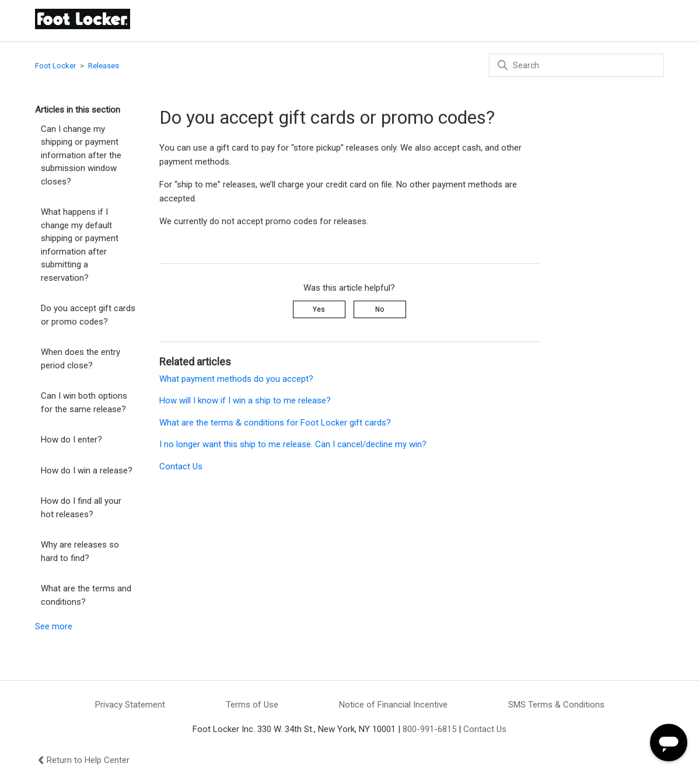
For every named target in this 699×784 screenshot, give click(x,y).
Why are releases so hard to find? (80, 551)
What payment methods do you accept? (236, 379)
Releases (104, 66)
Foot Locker (55, 66)
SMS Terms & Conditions (556, 705)
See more (54, 626)
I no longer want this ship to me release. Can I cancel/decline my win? (293, 444)
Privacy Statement (130, 705)
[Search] (576, 65)
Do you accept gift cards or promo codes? (88, 315)
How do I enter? (71, 440)
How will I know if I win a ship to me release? (245, 400)
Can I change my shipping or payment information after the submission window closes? (81, 155)
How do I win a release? (87, 471)
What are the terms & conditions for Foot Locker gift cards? (275, 423)
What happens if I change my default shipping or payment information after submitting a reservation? (80, 245)
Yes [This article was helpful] (319, 309)
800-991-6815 (429, 729)
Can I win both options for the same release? (84, 403)
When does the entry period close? (81, 359)
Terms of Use (252, 705)
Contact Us (181, 466)
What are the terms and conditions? (86, 595)
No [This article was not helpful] (380, 309)
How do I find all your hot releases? (81, 508)
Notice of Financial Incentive (393, 705)
